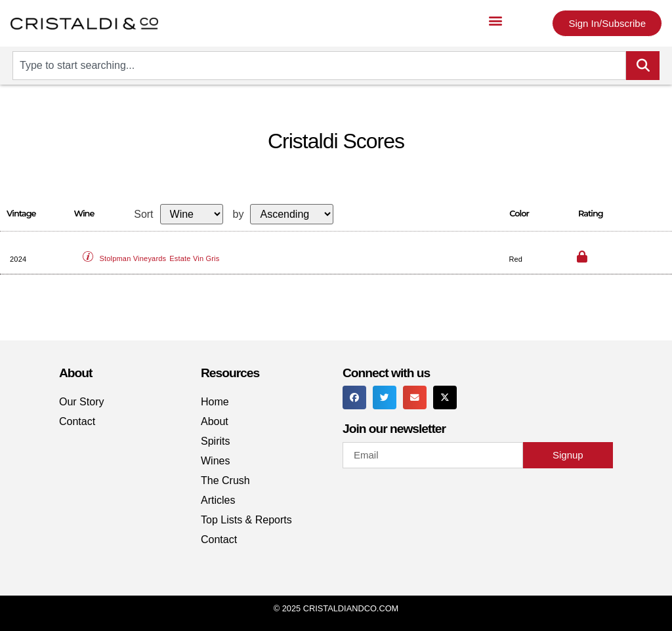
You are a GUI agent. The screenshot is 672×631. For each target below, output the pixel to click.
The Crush (225, 480)
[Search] (643, 66)
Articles (218, 500)
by (239, 214)
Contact (77, 421)
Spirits (215, 441)
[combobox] (319, 66)
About (215, 421)
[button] (496, 20)
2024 (18, 259)
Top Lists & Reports (246, 520)
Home (215, 402)
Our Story (81, 402)
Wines (215, 461)
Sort (143, 214)
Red (515, 259)
